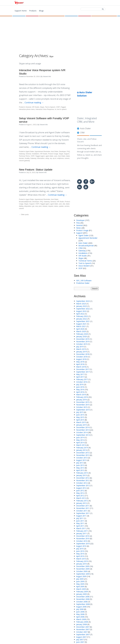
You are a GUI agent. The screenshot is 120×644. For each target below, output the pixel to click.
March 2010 (81, 559)
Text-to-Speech (50, 107)
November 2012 (83, 480)
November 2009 (83, 569)
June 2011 (80, 521)
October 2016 (82, 382)
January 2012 (82, 503)
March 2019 (81, 349)
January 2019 (82, 352)
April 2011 (80, 526)
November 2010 (83, 538)
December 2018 (83, 354)
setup (47, 158)
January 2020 (82, 336)
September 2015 (83, 410)
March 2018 (81, 367)
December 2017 (83, 369)
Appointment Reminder (42, 152)
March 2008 (81, 619)
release (45, 206)
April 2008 (80, 617)
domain (22, 158)
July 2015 (80, 412)
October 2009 (82, 571)
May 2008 (80, 614)
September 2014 (83, 435)
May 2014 (80, 440)
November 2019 (83, 342)
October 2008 (82, 602)
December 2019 (83, 339)
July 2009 (80, 579)
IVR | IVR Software (84, 281)
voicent (67, 158)
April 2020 (80, 329)
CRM (82, 133)
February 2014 (82, 448)
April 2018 (80, 364)
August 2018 (81, 359)
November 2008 (83, 599)
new (37, 206)
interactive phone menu (27, 109)
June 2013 (80, 465)
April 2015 (80, 420)
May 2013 (80, 468)
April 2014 (80, 443)
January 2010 (82, 564)
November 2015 (83, 405)
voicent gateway (24, 161)
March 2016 (81, 395)
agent (43, 156)
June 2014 (80, 437)
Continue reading (34, 103)
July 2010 (80, 549)
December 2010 (83, 536)
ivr (56, 109)
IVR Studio (36, 107)
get (33, 206)
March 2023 (81, 304)
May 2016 (80, 389)
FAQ (68, 152)
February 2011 (82, 531)
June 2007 (80, 642)
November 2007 (83, 629)
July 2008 (80, 609)
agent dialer (49, 156)
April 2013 (80, 470)
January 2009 (82, 594)
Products (53, 3)
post (40, 206)
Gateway (22, 154)
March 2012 (81, 498)
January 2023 (82, 306)
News (79, 228)
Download (69, 3)
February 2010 (82, 561)
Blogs (41, 11)
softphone (60, 158)
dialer (68, 156)
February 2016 (82, 397)
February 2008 (82, 622)
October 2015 (82, 407)
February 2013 (82, 473)
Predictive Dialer (83, 283)
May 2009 (80, 584)
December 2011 (83, 506)
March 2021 (81, 326)
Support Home (21, 11)
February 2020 (82, 334)
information (41, 158)
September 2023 (83, 301)
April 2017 (80, 377)
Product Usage (53, 154)
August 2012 (81, 488)
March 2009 (81, 589)
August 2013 (81, 460)
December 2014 (83, 427)
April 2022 (80, 314)
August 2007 (81, 637)
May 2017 (80, 374)
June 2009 (80, 581)
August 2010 (81, 546)
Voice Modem (84, 266)
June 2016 (80, 387)
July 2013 (80, 463)
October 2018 (82, 357)
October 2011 (82, 511)
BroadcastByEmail (25, 202)
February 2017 (82, 379)
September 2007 (83, 634)
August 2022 (81, 311)
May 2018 (80, 362)
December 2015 (83, 402)
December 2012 (83, 478)
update (61, 206)
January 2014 (82, 450)
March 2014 (81, 445)
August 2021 (81, 324)
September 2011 (83, 513)
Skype (42, 107)
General (28, 107)
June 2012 (80, 491)
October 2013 (82, 458)
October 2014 (82, 432)
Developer (62, 152)
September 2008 (83, 604)
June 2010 (80, 551)
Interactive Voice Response (45, 109)
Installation (36, 154)
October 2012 (82, 483)
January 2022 (82, 319)
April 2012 (80, 496)
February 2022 (82, 316)
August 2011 (81, 516)
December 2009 (83, 566)
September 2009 (83, 574)
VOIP (58, 107)
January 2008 (82, 624)
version (67, 206)
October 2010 (82, 541)
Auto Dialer (55, 152)
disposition (28, 206)
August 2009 (81, 576)
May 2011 (80, 523)
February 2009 (82, 592)
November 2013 (83, 455)
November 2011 (83, 508)
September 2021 (83, 321)
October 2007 (82, 632)
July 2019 (80, 347)
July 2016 (80, 384)
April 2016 (80, 392)
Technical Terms (24, 156)
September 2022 (83, 309)
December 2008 (83, 597)
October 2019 (82, 344)
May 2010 (80, 554)
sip (51, 158)
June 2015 (80, 415)
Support (99, 3)
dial (64, 204)
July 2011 (80, 518)
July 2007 (80, 640)
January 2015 (82, 425)
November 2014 (83, 430)
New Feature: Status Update (36, 170)
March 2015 (81, 422)
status (56, 206)
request (51, 206)
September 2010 (83, 544)
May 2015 (80, 417)
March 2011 (81, 528)
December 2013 (83, 453)
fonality (27, 158)
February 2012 (82, 501)
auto (56, 156)
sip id (55, 158)
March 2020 (81, 331)
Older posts (24, 215)
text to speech (62, 109)
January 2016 (82, 400)
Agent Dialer (30, 152)
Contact (85, 3)
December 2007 (83, 627)
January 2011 (82, 533)
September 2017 (83, 372)
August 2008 (81, 607)
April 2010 (80, 556)
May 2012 (80, 493)
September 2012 (83, 485)
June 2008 (80, 612)
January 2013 (82, 475)
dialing (21, 206)
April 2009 (80, 586)
